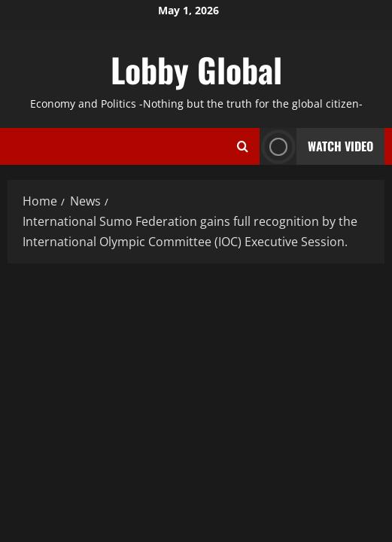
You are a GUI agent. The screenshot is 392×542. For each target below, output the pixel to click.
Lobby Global (196, 70)
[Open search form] (243, 146)
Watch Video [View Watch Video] (316, 146)
